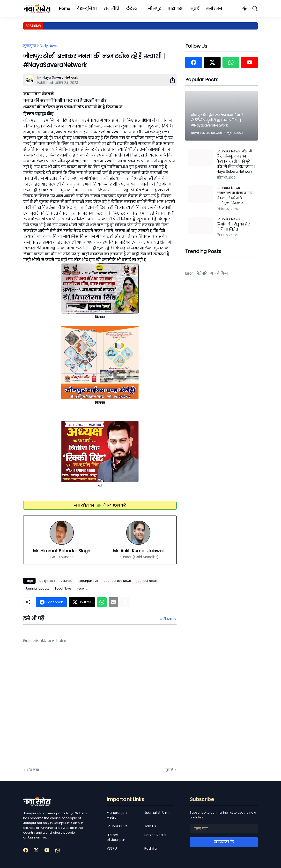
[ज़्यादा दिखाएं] (125, 602)
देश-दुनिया (87, 9)
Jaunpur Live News (117, 581)
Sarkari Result (155, 835)
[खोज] (253, 9)
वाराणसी (176, 9)
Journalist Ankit (157, 813)
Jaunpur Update (37, 588)
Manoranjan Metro (117, 815)
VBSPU (112, 848)
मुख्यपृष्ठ (30, 46)
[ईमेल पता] (224, 829)
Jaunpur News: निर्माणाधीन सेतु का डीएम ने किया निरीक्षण (234, 224)
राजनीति (111, 9)
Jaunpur (67, 581)
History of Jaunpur (116, 837)
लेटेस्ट (132, 9)
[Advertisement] (72, 709)
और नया (33, 770)
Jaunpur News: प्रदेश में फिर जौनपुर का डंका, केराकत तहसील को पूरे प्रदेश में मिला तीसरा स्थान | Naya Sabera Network (236, 161)
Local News (63, 588)
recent (82, 588)
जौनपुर (154, 9)
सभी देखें (166, 619)
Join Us (150, 826)
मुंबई (195, 9)
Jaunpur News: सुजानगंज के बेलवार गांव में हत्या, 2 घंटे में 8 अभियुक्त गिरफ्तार (235, 195)
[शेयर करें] (170, 80)
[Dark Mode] (242, 9)
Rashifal (151, 848)
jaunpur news (147, 581)
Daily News (49, 46)
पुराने (169, 770)
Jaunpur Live (89, 581)
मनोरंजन (214, 9)
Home (64, 9)
